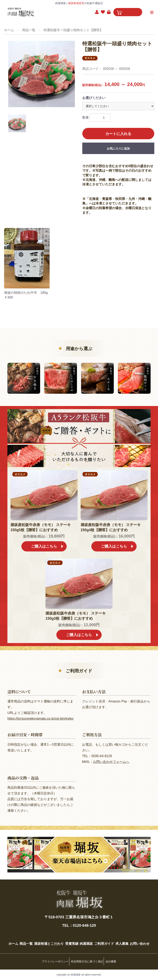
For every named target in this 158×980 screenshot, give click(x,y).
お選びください (94, 98)
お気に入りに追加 (118, 149)
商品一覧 (29, 30)
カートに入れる (118, 134)
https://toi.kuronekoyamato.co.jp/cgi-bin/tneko (40, 713)
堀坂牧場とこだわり (57, 938)
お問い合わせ (79, 947)
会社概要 (114, 963)
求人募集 (141, 938)
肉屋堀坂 (100, 938)
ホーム (9, 30)
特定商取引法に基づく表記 (87, 963)
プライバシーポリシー (52, 963)
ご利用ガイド (120, 938)
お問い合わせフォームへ (111, 756)
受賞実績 (82, 938)
